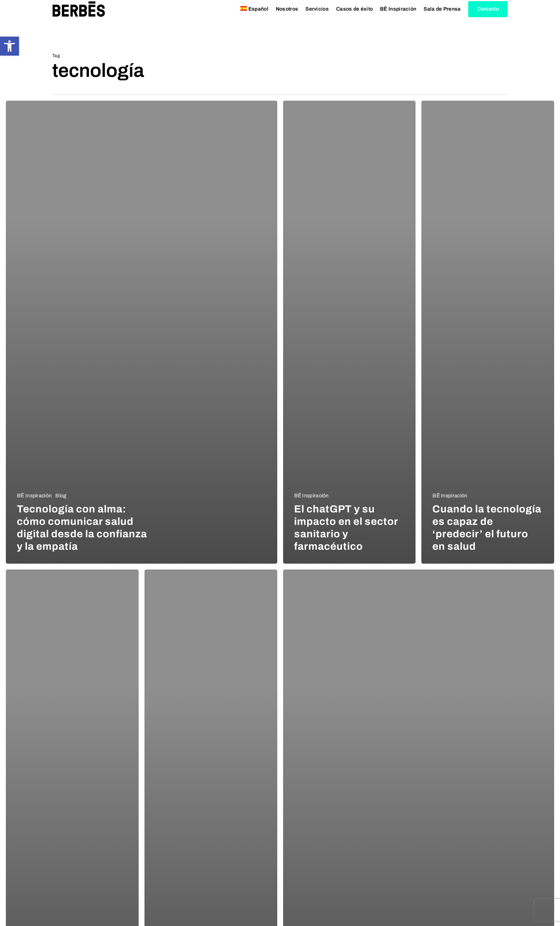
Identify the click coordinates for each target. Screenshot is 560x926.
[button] (10, 46)
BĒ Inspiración (34, 496)
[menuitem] (254, 19)
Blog (61, 496)
